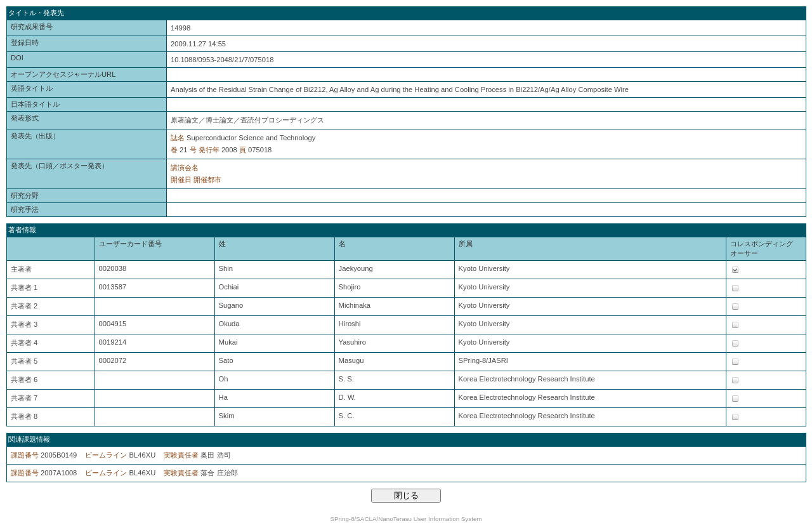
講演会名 (185, 168)
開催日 (181, 180)
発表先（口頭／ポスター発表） (60, 166)
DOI (17, 58)
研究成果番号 (32, 27)
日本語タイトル (35, 104)
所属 (466, 244)
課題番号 (25, 455)
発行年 (209, 150)
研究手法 (25, 209)
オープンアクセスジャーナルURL (63, 74)
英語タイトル (32, 88)
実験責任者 (181, 455)
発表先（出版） (35, 136)
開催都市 (207, 180)
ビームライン (106, 455)
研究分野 (25, 195)
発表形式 (25, 118)
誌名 (178, 138)
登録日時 (25, 43)
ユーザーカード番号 (130, 244)
